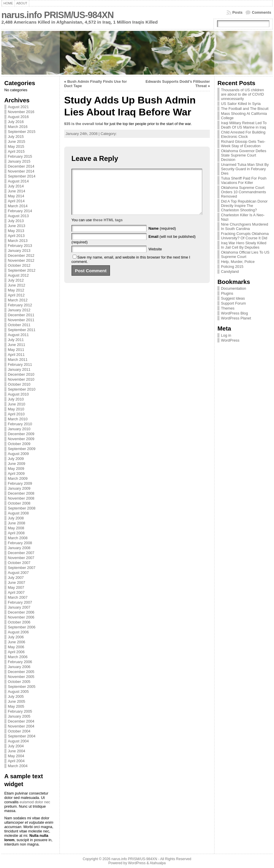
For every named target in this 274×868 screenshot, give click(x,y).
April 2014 (16, 201)
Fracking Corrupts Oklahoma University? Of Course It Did (245, 236)
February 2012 (20, 305)
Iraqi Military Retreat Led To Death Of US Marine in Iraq (244, 125)
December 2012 (21, 255)
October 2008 (19, 503)
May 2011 (16, 350)
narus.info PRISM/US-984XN (58, 15)
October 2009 (19, 444)
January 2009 (19, 488)
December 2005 (21, 672)
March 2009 (18, 478)
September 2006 (22, 627)
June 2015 (17, 142)
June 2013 (17, 226)
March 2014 (18, 206)
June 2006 (17, 642)
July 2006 (16, 637)
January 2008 (19, 548)
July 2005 (16, 696)
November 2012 (21, 260)
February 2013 (20, 246)
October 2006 (19, 622)
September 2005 (22, 687)
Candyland (230, 272)
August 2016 (18, 117)
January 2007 (19, 607)
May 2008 (16, 528)
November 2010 (21, 379)
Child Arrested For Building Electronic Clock (243, 134)
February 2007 (20, 602)
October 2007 (19, 563)
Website (155, 258)
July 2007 (16, 578)
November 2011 (21, 320)
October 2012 (19, 265)
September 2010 (22, 389)
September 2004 (22, 736)
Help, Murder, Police (238, 262)
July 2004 (16, 746)
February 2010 (20, 424)
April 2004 (16, 761)
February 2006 (20, 662)
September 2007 (22, 568)
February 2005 (20, 711)
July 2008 (16, 518)
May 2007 (16, 587)
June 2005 (17, 701)
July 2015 (16, 137)
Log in (226, 335)
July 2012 (16, 280)
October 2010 (19, 384)
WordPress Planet (236, 318)
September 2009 (22, 449)
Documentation (233, 288)
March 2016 (18, 127)
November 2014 (21, 171)
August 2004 (18, 741)
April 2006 (16, 652)
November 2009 (21, 439)
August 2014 (18, 181)
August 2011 (18, 335)
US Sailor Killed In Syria (241, 104)
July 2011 (16, 340)
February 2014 (20, 211)
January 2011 (19, 369)
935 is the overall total (84, 124)
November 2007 (21, 558)
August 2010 (18, 394)
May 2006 (16, 647)
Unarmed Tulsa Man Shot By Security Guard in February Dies (245, 169)
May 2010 (16, 409)
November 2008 (21, 498)
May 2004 (16, 756)
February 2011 (20, 364)
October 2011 (19, 325)
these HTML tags (108, 229)
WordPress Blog (234, 313)
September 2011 (22, 330)
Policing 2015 (232, 267)
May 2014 (16, 196)
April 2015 (16, 151)
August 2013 (18, 216)
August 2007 (18, 573)
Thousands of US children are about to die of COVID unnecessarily (242, 94)
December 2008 (21, 493)
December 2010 (21, 374)
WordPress (230, 340)
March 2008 (18, 538)
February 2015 (20, 156)
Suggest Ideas (233, 298)
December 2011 (21, 315)
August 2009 (18, 454)
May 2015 (16, 146)
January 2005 (19, 716)
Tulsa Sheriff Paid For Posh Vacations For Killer (244, 180)
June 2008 (17, 523)
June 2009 (17, 464)
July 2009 (16, 459)
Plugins (227, 293)
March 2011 (18, 360)
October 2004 (19, 731)
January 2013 (19, 251)
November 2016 (21, 112)
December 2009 (21, 434)
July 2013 (16, 221)
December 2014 (21, 166)
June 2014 (17, 191)
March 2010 (18, 419)
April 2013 (16, 236)
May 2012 (16, 290)
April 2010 (16, 414)
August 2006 (18, 632)
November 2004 (21, 726)
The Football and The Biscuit (245, 109)
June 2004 (17, 751)
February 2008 (20, 543)
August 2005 (18, 692)
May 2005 (16, 706)
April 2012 (16, 295)
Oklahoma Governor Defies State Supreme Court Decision (244, 155)
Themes (228, 308)
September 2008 (22, 508)
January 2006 (19, 667)
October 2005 (19, 682)
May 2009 (16, 469)
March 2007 (18, 597)
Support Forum (233, 303)
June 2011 (17, 345)
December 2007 (21, 553)
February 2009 (20, 483)
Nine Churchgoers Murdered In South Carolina (244, 226)
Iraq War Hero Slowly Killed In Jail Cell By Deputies (244, 245)
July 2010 (16, 399)
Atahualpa (158, 863)
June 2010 (17, 404)
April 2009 (16, 473)
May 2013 (16, 231)
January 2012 (19, 310)
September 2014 (22, 176)
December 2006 (21, 612)
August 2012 (18, 275)
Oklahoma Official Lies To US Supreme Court (245, 254)
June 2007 (17, 583)
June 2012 (17, 285)
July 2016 (16, 122)
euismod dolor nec (35, 802)
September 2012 (22, 270)
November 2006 (21, 617)
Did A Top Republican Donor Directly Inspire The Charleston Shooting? (244, 206)
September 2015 (22, 132)
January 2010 (19, 429)
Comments (261, 12)
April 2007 (16, 592)
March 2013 (18, 241)
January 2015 (19, 161)
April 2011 (16, 355)
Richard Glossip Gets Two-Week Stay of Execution (243, 144)
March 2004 (18, 766)
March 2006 (18, 657)
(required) (162, 237)
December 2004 (21, 721)
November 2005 (21, 677)
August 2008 (18, 513)
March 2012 (18, 300)
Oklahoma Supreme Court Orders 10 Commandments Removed (243, 192)
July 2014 (16, 186)
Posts (237, 12)
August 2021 (18, 107)
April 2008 (16, 533)
